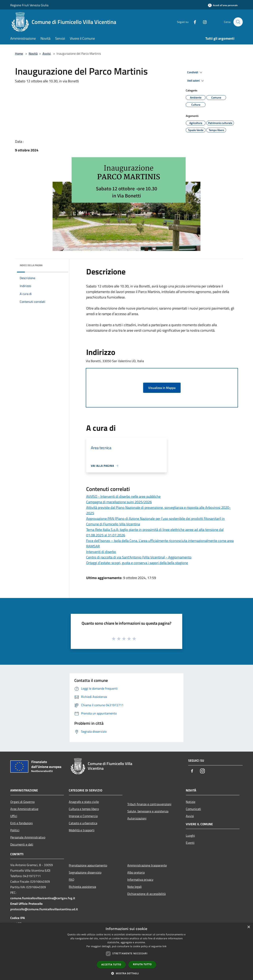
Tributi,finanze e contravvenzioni (149, 804)
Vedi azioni (196, 81)
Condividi (195, 72)
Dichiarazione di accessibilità (146, 894)
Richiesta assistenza (82, 887)
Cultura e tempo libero (84, 809)
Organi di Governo (22, 802)
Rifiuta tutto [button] (142, 964)
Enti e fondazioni (22, 823)
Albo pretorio (136, 872)
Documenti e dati (22, 844)
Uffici (14, 816)
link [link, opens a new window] (165, 946)
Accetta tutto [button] (111, 965)
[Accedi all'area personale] (223, 5)
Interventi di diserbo (101, 552)
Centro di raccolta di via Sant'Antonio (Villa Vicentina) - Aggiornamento (139, 557)
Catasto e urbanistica (83, 823)
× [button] (249, 927)
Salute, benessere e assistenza (148, 811)
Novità (33, 54)
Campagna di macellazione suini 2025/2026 (119, 502)
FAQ (72, 880)
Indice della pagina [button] (31, 265)
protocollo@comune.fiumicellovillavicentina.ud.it (44, 909)
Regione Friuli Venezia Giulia (29, 5)
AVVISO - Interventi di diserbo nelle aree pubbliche (123, 496)
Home (19, 54)
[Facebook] (193, 22)
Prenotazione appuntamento (88, 865)
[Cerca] (238, 22)
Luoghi (190, 835)
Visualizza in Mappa (162, 388)
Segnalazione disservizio (85, 872)
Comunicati (193, 809)
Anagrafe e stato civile (84, 802)
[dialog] (126, 951)
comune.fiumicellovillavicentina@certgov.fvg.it (43, 898)
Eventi (190, 843)
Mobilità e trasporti (82, 830)
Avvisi (47, 54)
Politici (15, 830)
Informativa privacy (140, 880)
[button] (126, 973)
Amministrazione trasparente (147, 865)
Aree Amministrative (24, 809)
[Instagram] (203, 22)
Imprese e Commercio (83, 816)
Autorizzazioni (137, 818)
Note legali (135, 887)
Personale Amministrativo (28, 837)
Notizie (191, 802)
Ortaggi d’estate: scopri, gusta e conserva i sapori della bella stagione (137, 563)
